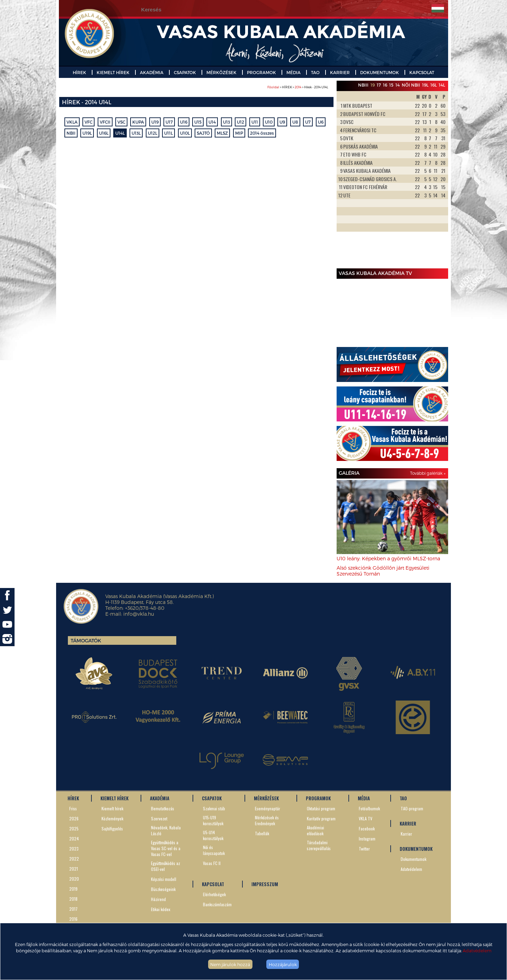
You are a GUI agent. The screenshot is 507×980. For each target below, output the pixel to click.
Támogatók (86, 640)
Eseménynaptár (268, 808)
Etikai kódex (161, 909)
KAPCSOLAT (422, 72)
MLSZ (222, 133)
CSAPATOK (185, 72)
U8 (295, 122)
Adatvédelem (477, 950)
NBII (71, 133)
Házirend (158, 899)
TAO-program (412, 808)
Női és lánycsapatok (214, 850)
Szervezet (159, 818)
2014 (298, 87)
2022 (74, 859)
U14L (120, 133)
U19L (87, 133)
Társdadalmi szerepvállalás (319, 845)
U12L (153, 133)
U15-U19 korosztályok (213, 820)
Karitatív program (321, 818)
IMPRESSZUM (265, 884)
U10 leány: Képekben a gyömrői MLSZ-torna (388, 558)
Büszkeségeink (163, 889)
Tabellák (262, 833)
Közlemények (112, 818)
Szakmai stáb (214, 808)
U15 (198, 122)
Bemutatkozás (163, 808)
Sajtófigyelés (112, 828)
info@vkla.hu (139, 614)
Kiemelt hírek (112, 808)
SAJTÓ (203, 133)
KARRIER (340, 72)
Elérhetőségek (214, 894)
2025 (74, 828)
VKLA (72, 122)
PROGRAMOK (261, 72)
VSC (121, 122)
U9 (282, 122)
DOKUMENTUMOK (380, 72)
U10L (185, 133)
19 (373, 85)
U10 (269, 122)
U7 (308, 122)
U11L (168, 133)
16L (434, 85)
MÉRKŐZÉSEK (221, 72)
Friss (73, 808)
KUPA (138, 122)
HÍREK (79, 72)
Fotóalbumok (369, 808)
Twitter (364, 849)
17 (379, 85)
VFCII (105, 122)
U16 (184, 122)
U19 (155, 122)
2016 (73, 919)
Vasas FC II (212, 863)
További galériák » (428, 473)
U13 (226, 122)
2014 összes (262, 133)
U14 (212, 122)
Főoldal (273, 87)
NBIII (363, 85)
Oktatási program (321, 808)
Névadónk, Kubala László (166, 830)
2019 (73, 889)
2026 (74, 818)
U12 (241, 122)
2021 (74, 869)
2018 (73, 899)
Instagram (367, 839)
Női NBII (411, 85)
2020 (74, 879)
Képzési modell (164, 879)
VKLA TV (366, 818)
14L (442, 85)
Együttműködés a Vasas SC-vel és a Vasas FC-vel (166, 848)
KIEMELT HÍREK (113, 72)
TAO (315, 72)
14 (398, 85)
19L (425, 85)
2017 (73, 909)
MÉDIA (293, 72)
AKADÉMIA (152, 72)
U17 (169, 122)
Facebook (367, 828)
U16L (104, 133)
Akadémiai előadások (315, 830)
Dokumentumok (413, 859)
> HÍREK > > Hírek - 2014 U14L (298, 87)
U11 (255, 122)
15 (391, 85)
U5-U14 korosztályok (213, 835)
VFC (88, 122)
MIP (239, 133)
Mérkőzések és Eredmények (267, 820)
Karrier (406, 834)
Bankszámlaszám (217, 904)
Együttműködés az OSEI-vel (166, 866)
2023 (74, 849)
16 (385, 85)
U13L (136, 133)
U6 (321, 122)
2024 (74, 839)
